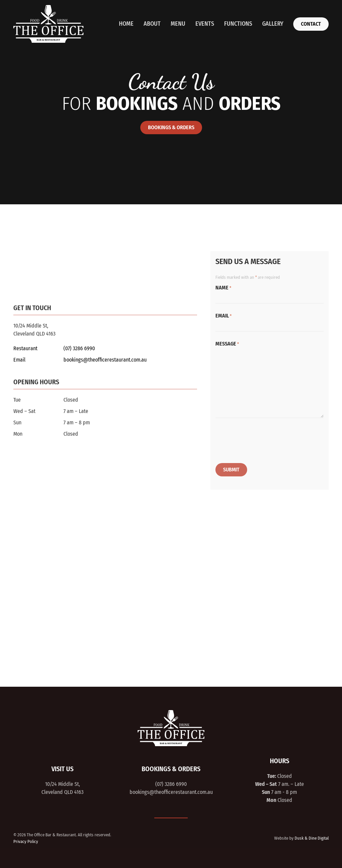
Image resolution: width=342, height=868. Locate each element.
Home (126, 24)
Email (223, 316)
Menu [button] (178, 24)
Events (205, 24)
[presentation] (266, 442)
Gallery (273, 24)
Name (223, 288)
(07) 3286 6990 (79, 348)
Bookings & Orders (171, 127)
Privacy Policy (26, 840)
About (152, 24)
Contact (311, 24)
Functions (238, 24)
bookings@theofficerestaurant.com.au (105, 360)
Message (227, 344)
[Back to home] (48, 24)
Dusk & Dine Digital (312, 837)
